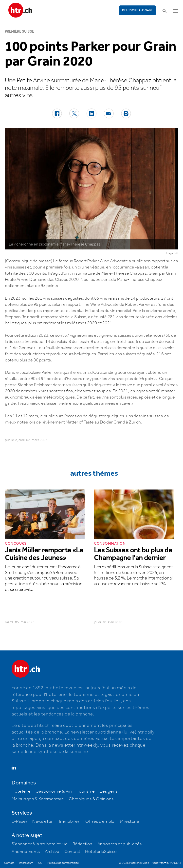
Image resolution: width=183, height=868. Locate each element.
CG (40, 863)
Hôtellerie (21, 791)
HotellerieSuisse (101, 852)
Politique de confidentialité (63, 863)
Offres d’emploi (100, 822)
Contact (72, 852)
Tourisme (86, 791)
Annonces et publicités (120, 844)
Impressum (26, 863)
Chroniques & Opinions (91, 799)
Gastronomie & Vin (54, 791)
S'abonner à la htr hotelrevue (40, 844)
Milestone (130, 822)
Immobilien (70, 822)
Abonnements (26, 852)
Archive (52, 852)
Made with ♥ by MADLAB (166, 863)
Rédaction (82, 844)
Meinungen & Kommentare (38, 799)
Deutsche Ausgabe (137, 10)
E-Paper (19, 822)
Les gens (109, 791)
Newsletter (43, 822)
